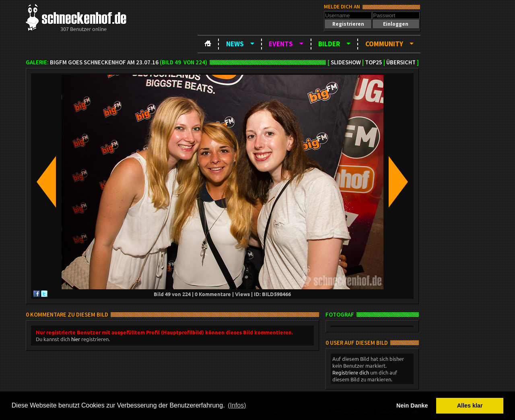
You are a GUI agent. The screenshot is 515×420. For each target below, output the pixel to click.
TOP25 (374, 62)
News (235, 44)
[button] (348, 24)
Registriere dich (351, 372)
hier (76, 339)
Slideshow (346, 62)
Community (384, 44)
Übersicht (401, 62)
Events (281, 44)
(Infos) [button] (237, 405)
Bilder (329, 44)
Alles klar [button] (470, 406)
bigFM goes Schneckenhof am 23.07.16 (104, 62)
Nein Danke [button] (412, 406)
